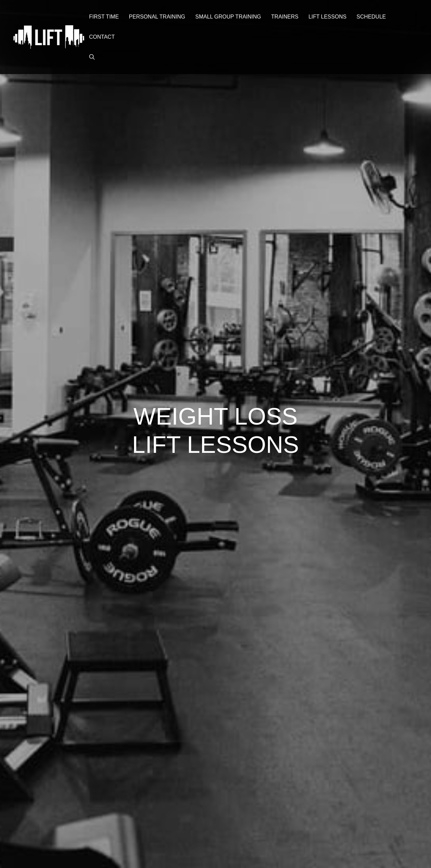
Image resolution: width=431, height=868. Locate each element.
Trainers (285, 17)
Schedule (371, 17)
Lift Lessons (327, 17)
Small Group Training (228, 17)
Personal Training (157, 17)
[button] (92, 57)
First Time (104, 17)
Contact (102, 37)
